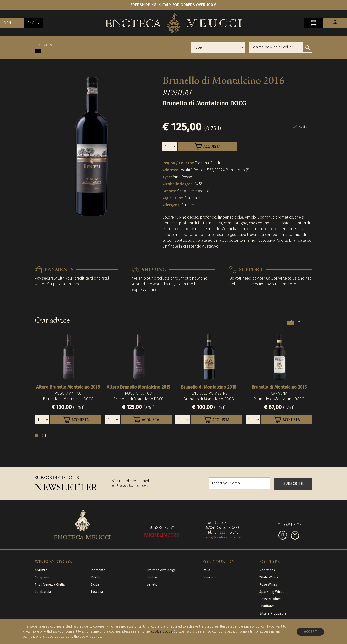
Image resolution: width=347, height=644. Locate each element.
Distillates (267, 606)
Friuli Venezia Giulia (50, 585)
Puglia (95, 577)
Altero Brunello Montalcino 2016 (68, 387)
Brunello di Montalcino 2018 (209, 387)
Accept (310, 632)
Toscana (97, 592)
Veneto (152, 585)
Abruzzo (41, 570)
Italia (206, 570)
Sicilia (95, 585)
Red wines (267, 570)
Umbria (152, 577)
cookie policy (161, 632)
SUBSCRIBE (293, 483)
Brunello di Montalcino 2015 (279, 387)
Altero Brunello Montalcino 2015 (138, 387)
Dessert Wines (270, 599)
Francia (208, 577)
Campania (42, 577)
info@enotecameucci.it (224, 537)
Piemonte (98, 570)
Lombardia (43, 592)
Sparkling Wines (272, 592)
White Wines (269, 577)
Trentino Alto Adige (161, 570)
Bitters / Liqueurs (273, 614)
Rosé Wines (268, 585)
